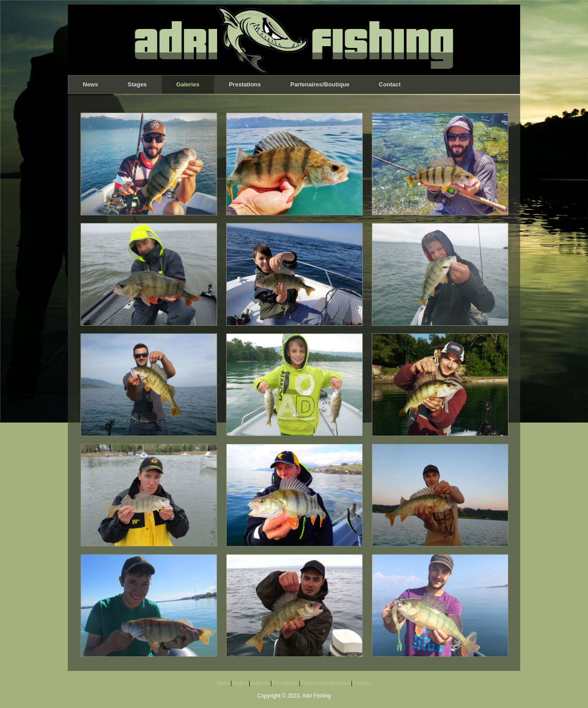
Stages (137, 84)
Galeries (188, 84)
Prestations (245, 84)
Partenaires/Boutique (320, 84)
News (90, 84)
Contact (390, 84)
